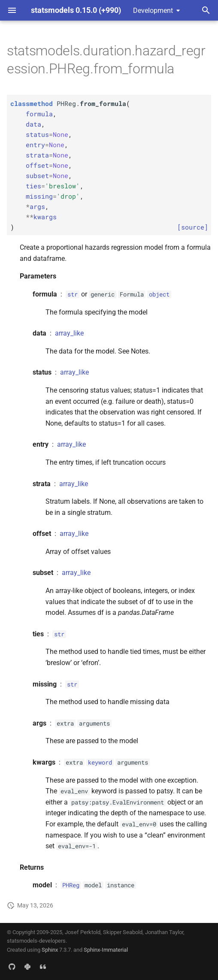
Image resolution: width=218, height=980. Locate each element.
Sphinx (50, 950)
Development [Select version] (153, 11)
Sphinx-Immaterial (106, 950)
